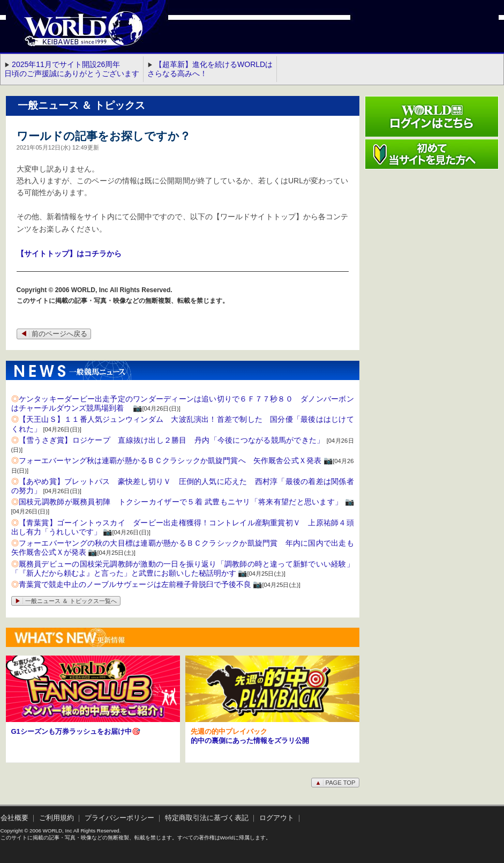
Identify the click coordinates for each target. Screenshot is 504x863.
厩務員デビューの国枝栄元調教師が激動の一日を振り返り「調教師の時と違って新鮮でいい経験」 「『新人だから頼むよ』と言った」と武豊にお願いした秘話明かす (186, 568)
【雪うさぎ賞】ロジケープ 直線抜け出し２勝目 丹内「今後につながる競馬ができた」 (172, 440)
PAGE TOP (335, 783)
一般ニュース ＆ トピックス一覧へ (66, 601)
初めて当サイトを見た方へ (432, 154)
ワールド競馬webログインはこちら (432, 117)
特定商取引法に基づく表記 (207, 818)
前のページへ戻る (54, 334)
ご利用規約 (57, 818)
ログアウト (277, 818)
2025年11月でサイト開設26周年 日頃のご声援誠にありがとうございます (72, 69)
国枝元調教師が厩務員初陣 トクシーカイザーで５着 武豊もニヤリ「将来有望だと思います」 (181, 502)
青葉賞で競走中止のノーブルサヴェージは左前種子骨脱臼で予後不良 (135, 584)
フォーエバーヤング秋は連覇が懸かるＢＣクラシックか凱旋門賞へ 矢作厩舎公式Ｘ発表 (170, 460)
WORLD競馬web (72, 35)
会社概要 (14, 818)
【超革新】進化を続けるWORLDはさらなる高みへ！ (210, 69)
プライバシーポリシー (119, 818)
